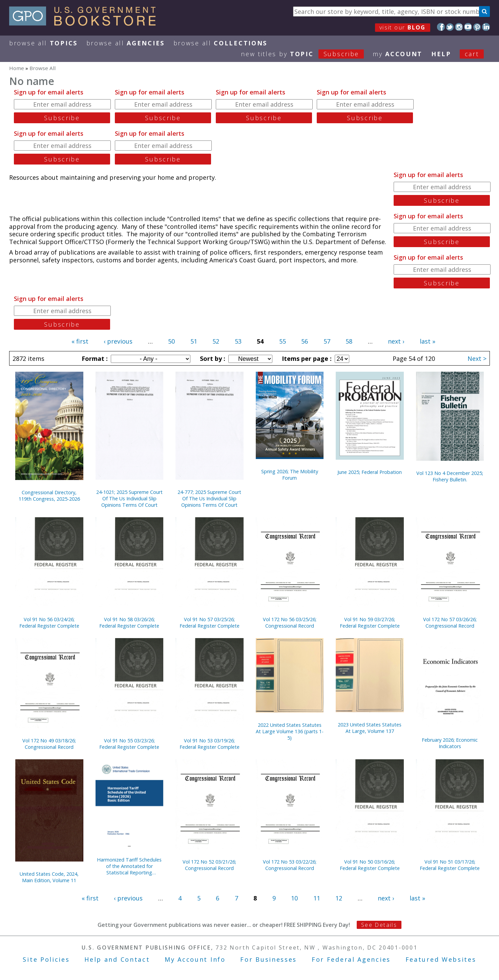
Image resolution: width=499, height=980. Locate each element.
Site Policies (46, 959)
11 (317, 898)
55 (283, 341)
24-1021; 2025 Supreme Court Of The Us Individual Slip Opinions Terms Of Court (129, 498)
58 (349, 341)
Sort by (212, 358)
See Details (379, 925)
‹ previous (118, 341)
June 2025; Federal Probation (370, 472)
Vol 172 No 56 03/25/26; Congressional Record (290, 623)
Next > (477, 358)
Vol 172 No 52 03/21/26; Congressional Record (209, 865)
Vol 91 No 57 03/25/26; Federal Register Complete (210, 623)
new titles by (307, 54)
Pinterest (477, 27)
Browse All (43, 43)
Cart (472, 54)
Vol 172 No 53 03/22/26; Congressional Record (290, 865)
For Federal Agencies (351, 959)
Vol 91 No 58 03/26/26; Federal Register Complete (129, 623)
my (398, 54)
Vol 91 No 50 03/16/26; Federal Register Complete (370, 865)
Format (94, 358)
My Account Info (195, 959)
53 (238, 341)
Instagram (459, 27)
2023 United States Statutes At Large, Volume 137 (370, 728)
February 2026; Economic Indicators (450, 743)
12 (339, 898)
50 (171, 341)
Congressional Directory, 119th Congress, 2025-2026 (49, 496)
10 (294, 898)
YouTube (468, 27)
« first (80, 341)
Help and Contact (117, 959)
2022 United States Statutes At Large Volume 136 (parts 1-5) (290, 731)
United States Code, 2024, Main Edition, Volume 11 (49, 877)
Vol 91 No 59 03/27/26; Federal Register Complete (370, 623)
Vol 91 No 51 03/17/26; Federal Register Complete (450, 865)
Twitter (450, 27)
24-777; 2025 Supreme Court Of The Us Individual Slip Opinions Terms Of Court (209, 498)
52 (216, 341)
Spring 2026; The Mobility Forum (290, 475)
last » (428, 341)
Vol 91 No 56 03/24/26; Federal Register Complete (49, 623)
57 (327, 341)
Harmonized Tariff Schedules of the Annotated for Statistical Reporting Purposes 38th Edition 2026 (129, 866)
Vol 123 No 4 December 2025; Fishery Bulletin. (450, 476)
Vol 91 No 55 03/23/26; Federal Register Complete (129, 744)
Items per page (306, 358)
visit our (403, 27)
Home (17, 68)
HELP (441, 54)
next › (396, 341)
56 (305, 341)
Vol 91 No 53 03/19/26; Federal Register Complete (210, 744)
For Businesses (268, 959)
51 (194, 341)
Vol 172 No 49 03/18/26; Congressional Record (49, 744)
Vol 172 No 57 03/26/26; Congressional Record (450, 623)
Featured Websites (441, 959)
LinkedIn (486, 27)
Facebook (441, 27)
